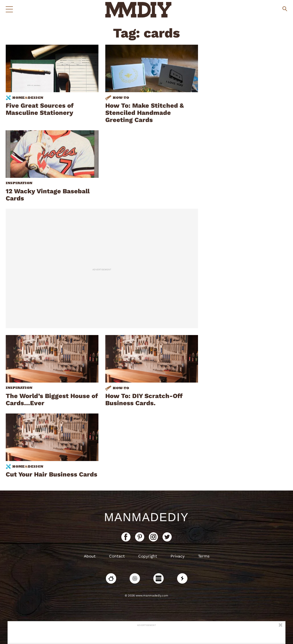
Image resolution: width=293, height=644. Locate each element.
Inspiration (19, 183)
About (90, 556)
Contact (117, 556)
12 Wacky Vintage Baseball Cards (48, 195)
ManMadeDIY (146, 517)
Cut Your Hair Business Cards (52, 474)
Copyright (148, 556)
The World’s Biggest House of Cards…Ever (52, 399)
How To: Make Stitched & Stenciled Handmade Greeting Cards (144, 113)
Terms (204, 556)
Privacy (178, 556)
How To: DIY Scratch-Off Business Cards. (144, 399)
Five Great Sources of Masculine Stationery (40, 109)
